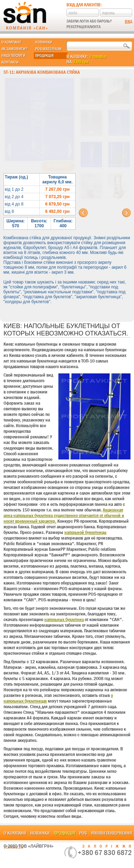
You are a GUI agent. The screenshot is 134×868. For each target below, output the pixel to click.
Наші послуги (13, 56)
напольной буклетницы (85, 532)
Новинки (44, 42)
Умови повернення (111, 833)
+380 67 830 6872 (105, 853)
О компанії (11, 42)
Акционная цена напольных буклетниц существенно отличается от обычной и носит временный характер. (64, 515)
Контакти (10, 62)
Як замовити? (14, 49)
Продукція (44, 56)
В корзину (58, 166)
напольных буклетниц (64, 619)
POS (83, 833)
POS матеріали (48, 49)
